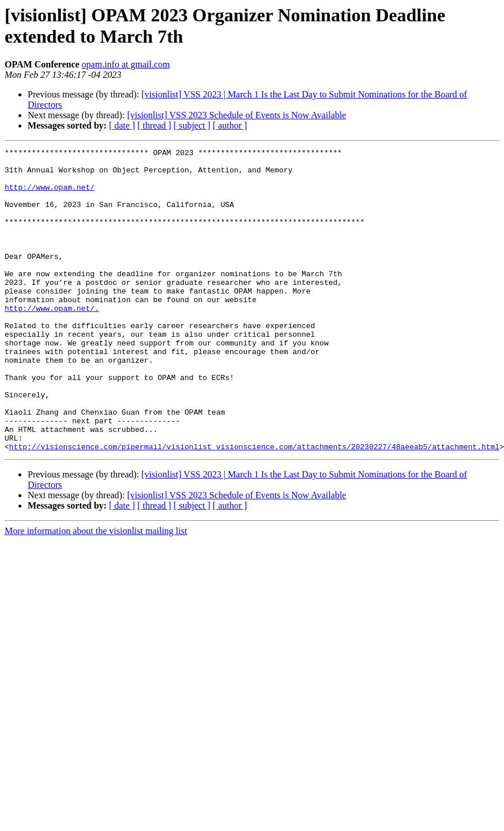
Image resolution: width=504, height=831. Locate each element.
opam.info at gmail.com (126, 64)
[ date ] (122, 125)
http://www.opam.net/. (52, 341)
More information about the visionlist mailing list (96, 591)
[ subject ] (192, 125)
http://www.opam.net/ (50, 195)
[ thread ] (154, 125)
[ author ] (230, 125)
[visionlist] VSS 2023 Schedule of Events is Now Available (236, 115)
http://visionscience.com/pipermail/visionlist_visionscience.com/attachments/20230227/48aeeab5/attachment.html (254, 507)
